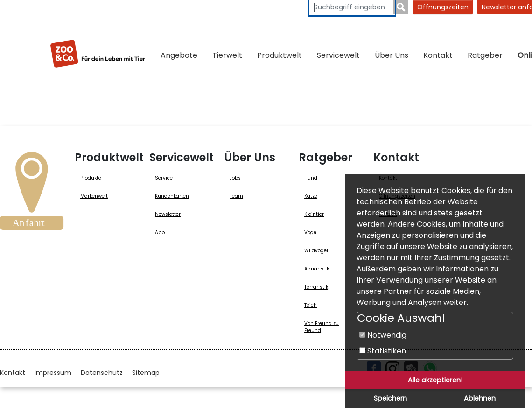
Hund (311, 178)
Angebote (179, 55)
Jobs (235, 178)
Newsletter (168, 214)
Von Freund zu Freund (322, 327)
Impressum (53, 373)
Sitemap (146, 373)
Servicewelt (338, 55)
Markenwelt (94, 196)
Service (164, 178)
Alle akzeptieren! (435, 380)
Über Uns (392, 55)
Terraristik (316, 287)
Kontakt (438, 55)
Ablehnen (480, 398)
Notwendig (383, 335)
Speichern (390, 398)
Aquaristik (317, 269)
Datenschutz (102, 373)
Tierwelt (227, 55)
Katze (311, 196)
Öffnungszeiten (443, 7)
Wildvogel (316, 251)
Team (236, 196)
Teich (311, 305)
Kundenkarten (172, 196)
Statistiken (383, 351)
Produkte (91, 178)
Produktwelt (280, 55)
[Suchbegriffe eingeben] (352, 7)
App (160, 232)
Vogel (311, 232)
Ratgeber (485, 55)
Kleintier (314, 214)
